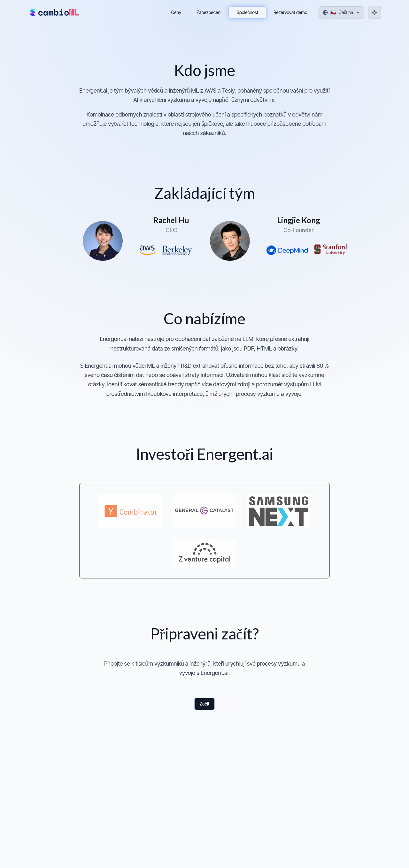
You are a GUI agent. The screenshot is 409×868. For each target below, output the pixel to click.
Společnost (248, 12)
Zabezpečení (209, 12)
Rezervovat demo (290, 12)
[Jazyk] (341, 12)
